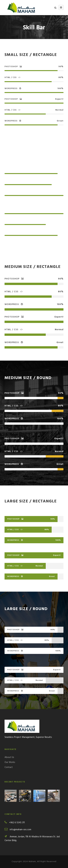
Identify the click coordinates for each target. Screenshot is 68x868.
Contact (9, 767)
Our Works (10, 762)
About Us (9, 757)
